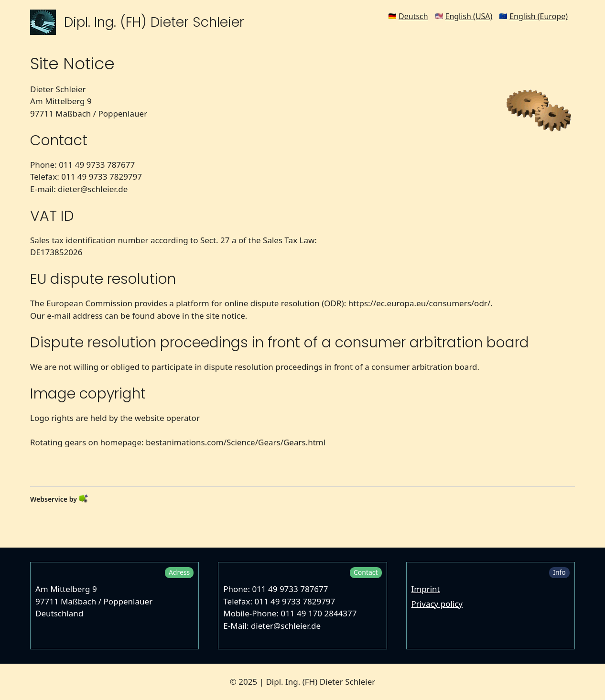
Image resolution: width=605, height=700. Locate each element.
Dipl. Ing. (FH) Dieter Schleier (154, 22)
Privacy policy (437, 604)
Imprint (426, 589)
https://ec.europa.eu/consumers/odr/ (420, 303)
